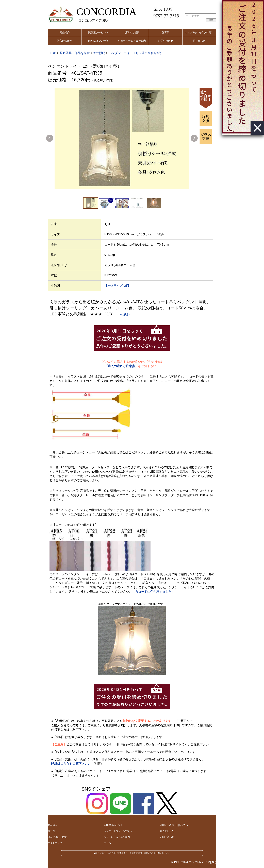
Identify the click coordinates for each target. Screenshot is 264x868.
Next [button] (194, 138)
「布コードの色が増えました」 (153, 592)
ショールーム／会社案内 (132, 41)
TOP (53, 53)
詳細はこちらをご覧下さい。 (71, 764)
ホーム (107, 843)
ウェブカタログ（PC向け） (118, 831)
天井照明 (99, 53)
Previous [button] (50, 138)
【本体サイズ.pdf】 (118, 286)
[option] (122, 138)
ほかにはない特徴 (98, 41)
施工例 (166, 32)
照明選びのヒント (98, 32)
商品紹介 (65, 32)
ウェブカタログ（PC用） (199, 32)
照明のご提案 (132, 32)
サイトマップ (55, 843)
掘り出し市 (199, 41)
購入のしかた (65, 41)
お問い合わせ (166, 41)
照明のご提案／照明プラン (174, 825)
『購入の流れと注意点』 (121, 366)
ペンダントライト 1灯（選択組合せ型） (136, 53)
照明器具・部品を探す (75, 53)
